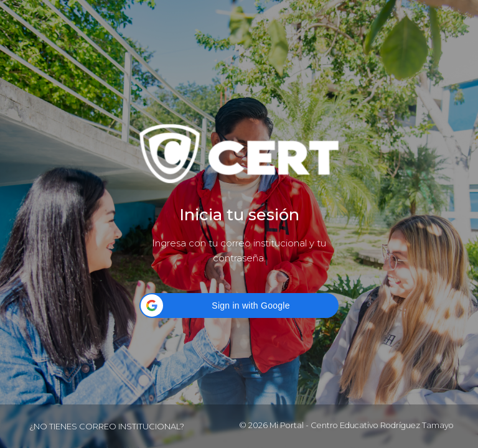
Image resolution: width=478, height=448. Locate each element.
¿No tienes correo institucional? (107, 427)
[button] (239, 306)
